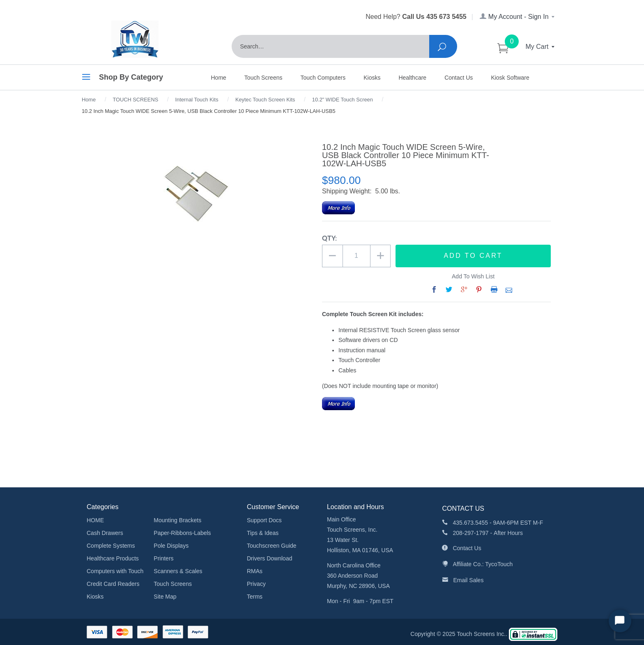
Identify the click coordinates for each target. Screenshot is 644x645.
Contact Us (459, 78)
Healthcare (412, 78)
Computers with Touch (115, 571)
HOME (95, 520)
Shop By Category (122, 78)
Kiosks (372, 78)
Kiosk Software (510, 78)
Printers (163, 558)
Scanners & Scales (178, 571)
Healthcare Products (113, 558)
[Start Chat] (620, 621)
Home (219, 78)
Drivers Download (269, 558)
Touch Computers (323, 78)
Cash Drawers (105, 533)
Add (473, 256)
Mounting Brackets (177, 520)
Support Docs (264, 520)
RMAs (255, 571)
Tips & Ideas (263, 533)
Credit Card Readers (113, 584)
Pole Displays (171, 546)
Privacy (256, 584)
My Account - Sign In (518, 17)
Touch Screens (263, 78)
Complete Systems (111, 546)
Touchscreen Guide (272, 546)
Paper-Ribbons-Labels (182, 533)
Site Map (165, 597)
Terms (255, 597)
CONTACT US (463, 508)
